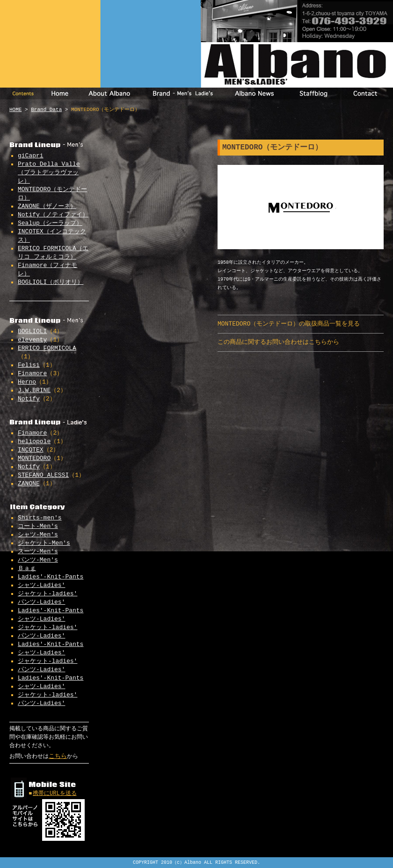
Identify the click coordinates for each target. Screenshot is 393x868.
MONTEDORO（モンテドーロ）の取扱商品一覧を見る (289, 324)
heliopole (34, 441)
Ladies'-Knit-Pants (51, 577)
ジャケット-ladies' (47, 594)
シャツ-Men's (38, 535)
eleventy (32, 340)
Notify (29, 399)
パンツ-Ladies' (41, 602)
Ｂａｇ (27, 568)
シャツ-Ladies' (41, 585)
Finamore (32, 374)
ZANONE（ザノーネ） (47, 206)
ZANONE (29, 484)
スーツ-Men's (38, 552)
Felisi (29, 365)
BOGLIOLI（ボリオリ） (51, 282)
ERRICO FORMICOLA (47, 348)
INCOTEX (31, 450)
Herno (27, 382)
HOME (15, 110)
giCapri (31, 156)
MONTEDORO (34, 458)
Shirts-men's (40, 518)
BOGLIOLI (32, 331)
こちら (58, 756)
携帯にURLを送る (55, 794)
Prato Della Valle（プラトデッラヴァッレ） (49, 173)
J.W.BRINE (34, 390)
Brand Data (46, 110)
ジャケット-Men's (44, 543)
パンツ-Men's (38, 560)
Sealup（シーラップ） (50, 223)
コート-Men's (38, 526)
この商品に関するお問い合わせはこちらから (278, 342)
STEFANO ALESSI (43, 475)
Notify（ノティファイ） (53, 215)
